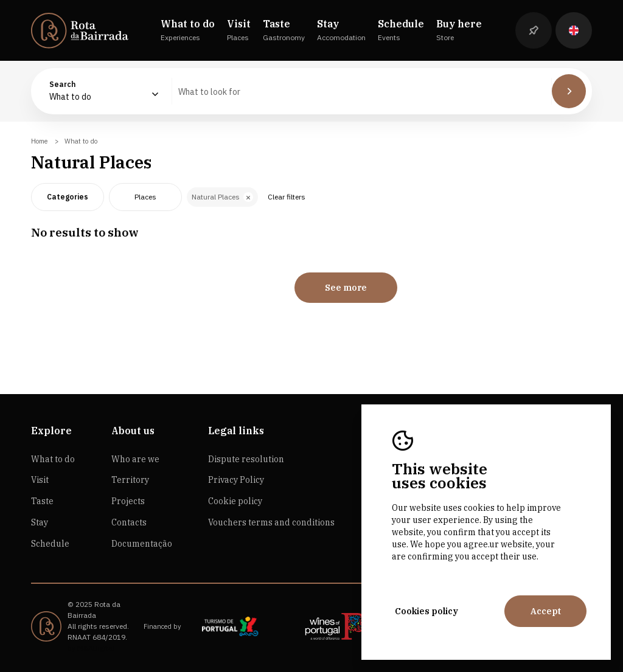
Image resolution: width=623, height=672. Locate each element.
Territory (130, 480)
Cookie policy (235, 501)
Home (39, 141)
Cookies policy (426, 611)
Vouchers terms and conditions (271, 522)
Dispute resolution (246, 459)
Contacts (129, 522)
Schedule (50, 544)
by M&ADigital (91, 648)
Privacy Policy (236, 480)
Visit (40, 480)
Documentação (142, 544)
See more (346, 288)
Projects (128, 501)
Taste (42, 501)
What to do (53, 459)
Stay (40, 522)
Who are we (135, 459)
